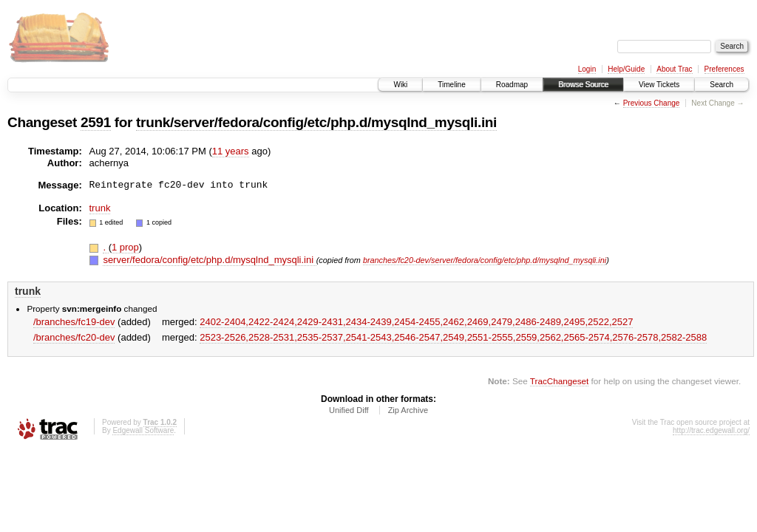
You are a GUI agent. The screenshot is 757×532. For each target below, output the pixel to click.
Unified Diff (349, 410)
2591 (96, 122)
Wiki (400, 85)
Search (722, 85)
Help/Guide (626, 69)
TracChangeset (559, 381)
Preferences (724, 69)
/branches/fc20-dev (74, 337)
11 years (231, 151)
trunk (100, 208)
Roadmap (512, 85)
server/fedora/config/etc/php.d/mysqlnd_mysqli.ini (209, 260)
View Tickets (659, 85)
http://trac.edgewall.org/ (711, 430)
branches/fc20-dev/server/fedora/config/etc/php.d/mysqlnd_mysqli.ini (485, 260)
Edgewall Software (143, 430)
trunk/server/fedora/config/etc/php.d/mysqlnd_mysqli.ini (316, 122)
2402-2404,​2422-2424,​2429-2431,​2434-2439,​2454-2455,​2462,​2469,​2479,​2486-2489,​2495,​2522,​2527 (416, 322)
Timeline (451, 85)
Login (587, 69)
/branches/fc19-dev (74, 322)
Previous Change (652, 103)
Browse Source (583, 85)
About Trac (674, 69)
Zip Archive (408, 410)
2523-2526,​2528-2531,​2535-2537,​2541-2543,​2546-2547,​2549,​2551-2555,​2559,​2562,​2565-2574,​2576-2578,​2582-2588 (453, 337)
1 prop (125, 247)
